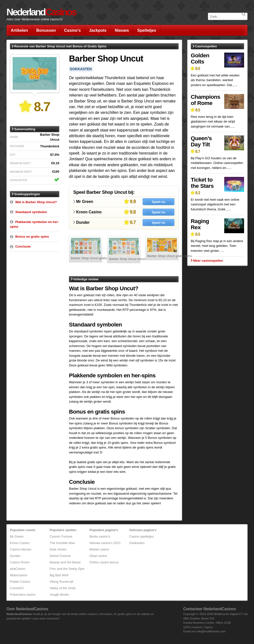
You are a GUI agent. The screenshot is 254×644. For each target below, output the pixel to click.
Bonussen (46, 30)
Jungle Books (59, 595)
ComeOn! (17, 588)
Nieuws (122, 30)
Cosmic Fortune (61, 536)
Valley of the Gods (63, 588)
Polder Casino (20, 582)
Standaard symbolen (31, 212)
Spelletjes (147, 30)
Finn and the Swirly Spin (67, 569)
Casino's (72, 30)
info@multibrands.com (211, 631)
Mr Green (17, 536)
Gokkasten (137, 543)
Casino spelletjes (141, 536)
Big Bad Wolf (59, 575)
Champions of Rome (206, 100)
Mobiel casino (99, 549)
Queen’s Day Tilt (201, 141)
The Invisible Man (62, 543)
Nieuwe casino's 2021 (105, 543)
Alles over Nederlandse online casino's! (35, 19)
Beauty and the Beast (65, 562)
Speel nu (159, 202)
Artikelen (19, 30)
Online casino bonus (104, 562)
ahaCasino (18, 569)
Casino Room (20, 562)
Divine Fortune (60, 556)
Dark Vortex (58, 549)
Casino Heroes (21, 549)
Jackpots (98, 30)
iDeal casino (98, 556)
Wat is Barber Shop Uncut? (36, 202)
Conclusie (23, 246)
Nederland (41, 12)
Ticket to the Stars (202, 183)
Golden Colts (200, 58)
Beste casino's (100, 536)
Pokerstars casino (23, 595)
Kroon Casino (20, 543)
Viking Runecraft (61, 582)
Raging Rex (200, 224)
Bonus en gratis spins (32, 237)
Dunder (15, 556)
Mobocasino (19, 575)
